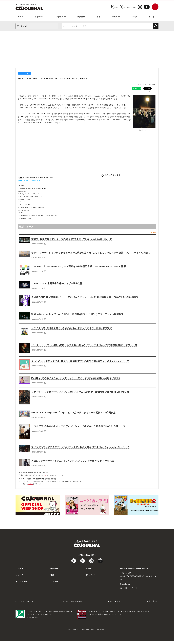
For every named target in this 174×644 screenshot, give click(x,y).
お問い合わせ (153, 604)
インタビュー (60, 17)
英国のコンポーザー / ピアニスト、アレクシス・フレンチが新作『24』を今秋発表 (73, 461)
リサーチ (39, 17)
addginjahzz (92, 96)
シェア (150, 91)
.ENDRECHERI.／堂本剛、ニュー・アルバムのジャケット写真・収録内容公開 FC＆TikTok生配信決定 (85, 297)
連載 (99, 17)
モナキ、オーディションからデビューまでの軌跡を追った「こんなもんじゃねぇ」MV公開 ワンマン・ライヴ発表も (91, 252)
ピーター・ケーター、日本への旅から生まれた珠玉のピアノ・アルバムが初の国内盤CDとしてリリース (84, 345)
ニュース (19, 17)
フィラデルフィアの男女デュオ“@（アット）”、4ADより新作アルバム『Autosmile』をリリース (80, 447)
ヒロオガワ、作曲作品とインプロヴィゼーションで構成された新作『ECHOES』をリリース (78, 426)
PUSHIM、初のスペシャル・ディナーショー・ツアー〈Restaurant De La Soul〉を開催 (76, 378)
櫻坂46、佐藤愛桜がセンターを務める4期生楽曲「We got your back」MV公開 (72, 239)
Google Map (126, 587)
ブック (134, 17)
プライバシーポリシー (72, 604)
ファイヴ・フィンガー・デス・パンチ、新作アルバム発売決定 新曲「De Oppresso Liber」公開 (80, 392)
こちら (45, 475)
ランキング (154, 17)
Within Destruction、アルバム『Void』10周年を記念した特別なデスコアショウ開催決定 (77, 314)
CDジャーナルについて (26, 604)
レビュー (116, 17)
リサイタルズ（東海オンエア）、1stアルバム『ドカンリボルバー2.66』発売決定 (72, 328)
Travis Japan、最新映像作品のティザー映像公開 (57, 283)
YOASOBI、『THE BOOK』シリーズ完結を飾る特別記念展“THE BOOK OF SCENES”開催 (79, 266)
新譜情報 (81, 17)
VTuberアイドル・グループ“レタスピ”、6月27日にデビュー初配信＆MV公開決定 (73, 412)
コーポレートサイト (129, 591)
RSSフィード (114, 604)
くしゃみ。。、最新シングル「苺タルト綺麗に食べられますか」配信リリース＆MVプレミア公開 (80, 361)
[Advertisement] (87, 51)
